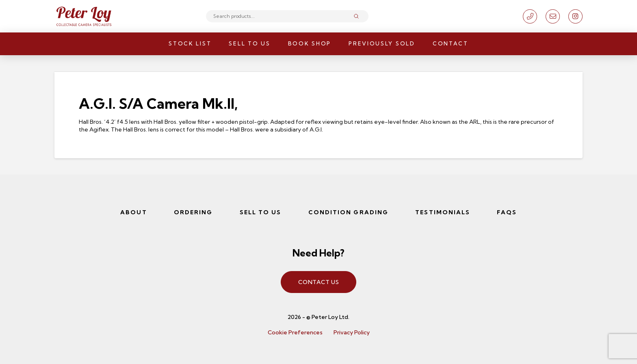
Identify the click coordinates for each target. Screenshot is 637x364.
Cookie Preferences (295, 332)
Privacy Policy (352, 332)
